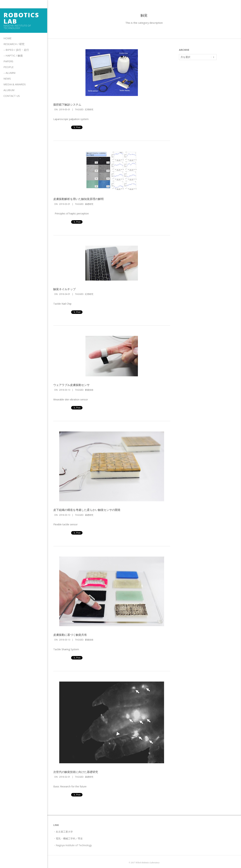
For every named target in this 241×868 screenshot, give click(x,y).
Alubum (9, 90)
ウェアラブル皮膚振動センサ (71, 385)
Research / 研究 (14, 44)
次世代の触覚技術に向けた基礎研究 (76, 772)
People (9, 67)
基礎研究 (89, 204)
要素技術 (89, 390)
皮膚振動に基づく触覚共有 (70, 635)
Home (8, 38)
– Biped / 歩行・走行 (16, 50)
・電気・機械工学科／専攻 (68, 838)
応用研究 (89, 109)
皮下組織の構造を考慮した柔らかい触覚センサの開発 (87, 510)
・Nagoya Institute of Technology (73, 845)
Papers (8, 61)
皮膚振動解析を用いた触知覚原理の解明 (78, 199)
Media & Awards (15, 84)
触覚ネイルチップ (64, 289)
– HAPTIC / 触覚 (13, 55)
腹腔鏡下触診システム (67, 105)
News (7, 79)
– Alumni (10, 73)
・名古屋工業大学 (63, 832)
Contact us (12, 96)
